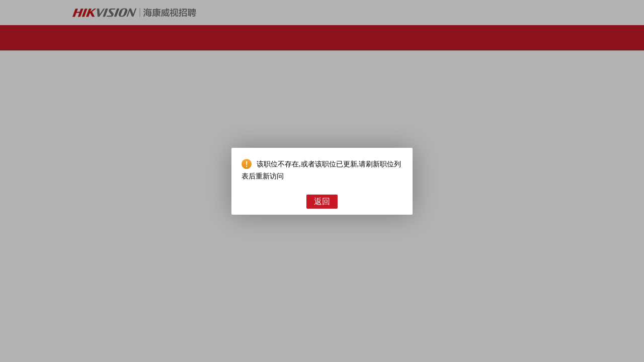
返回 (322, 201)
